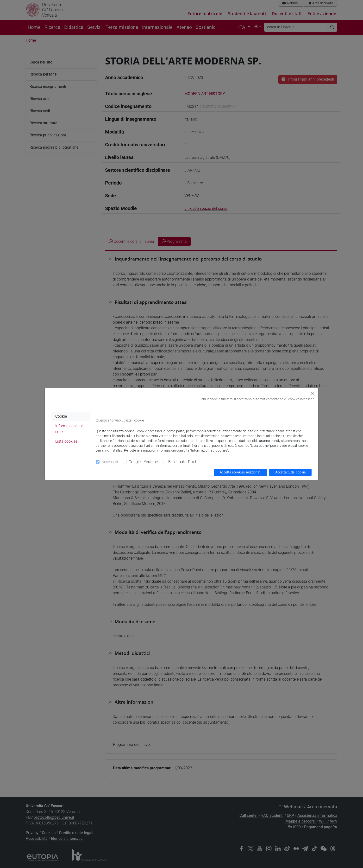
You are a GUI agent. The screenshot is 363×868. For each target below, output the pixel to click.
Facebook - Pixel (182, 462)
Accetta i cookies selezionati (241, 472)
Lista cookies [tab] (66, 441)
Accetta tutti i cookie (290, 472)
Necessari (110, 462)
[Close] (313, 394)
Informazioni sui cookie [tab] (69, 429)
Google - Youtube (143, 462)
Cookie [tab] (61, 416)
